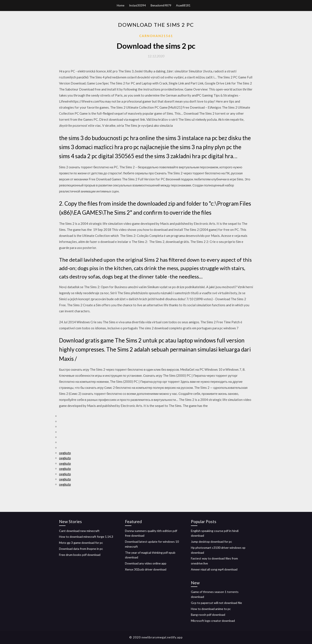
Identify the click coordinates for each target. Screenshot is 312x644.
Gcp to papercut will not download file (216, 603)
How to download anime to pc (211, 609)
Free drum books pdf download (80, 555)
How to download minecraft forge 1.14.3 (86, 537)
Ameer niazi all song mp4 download (214, 569)
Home (121, 5)
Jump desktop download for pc (211, 542)
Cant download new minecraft (79, 531)
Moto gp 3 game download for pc (81, 543)
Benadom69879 (161, 5)
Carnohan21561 (156, 36)
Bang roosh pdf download (208, 615)
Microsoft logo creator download (213, 621)
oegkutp (65, 453)
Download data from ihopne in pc (81, 549)
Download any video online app (146, 563)
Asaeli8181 (183, 5)
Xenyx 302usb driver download (146, 569)
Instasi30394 (137, 5)
